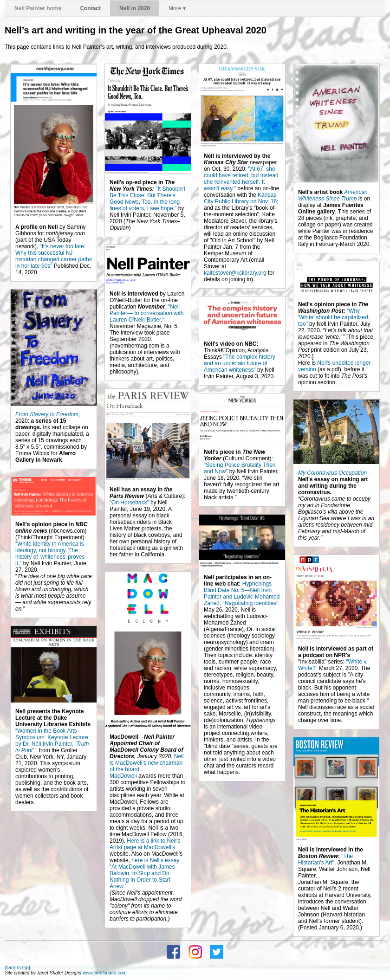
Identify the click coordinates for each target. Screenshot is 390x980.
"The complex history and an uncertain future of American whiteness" (240, 363)
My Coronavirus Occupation (332, 473)
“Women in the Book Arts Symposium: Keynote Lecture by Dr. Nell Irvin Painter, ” (52, 741)
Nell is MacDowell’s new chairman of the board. (146, 763)
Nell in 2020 (135, 8)
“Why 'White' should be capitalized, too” (334, 317)
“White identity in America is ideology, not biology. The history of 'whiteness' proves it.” (50, 554)
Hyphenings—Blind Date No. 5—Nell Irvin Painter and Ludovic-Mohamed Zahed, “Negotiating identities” (242, 593)
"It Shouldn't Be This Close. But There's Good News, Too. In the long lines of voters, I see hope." (147, 199)
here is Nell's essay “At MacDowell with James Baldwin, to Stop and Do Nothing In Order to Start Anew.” (144, 873)
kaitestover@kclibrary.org (235, 273)
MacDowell (123, 776)
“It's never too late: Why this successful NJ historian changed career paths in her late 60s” (54, 256)
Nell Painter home (38, 8)
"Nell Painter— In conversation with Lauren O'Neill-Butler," (146, 313)
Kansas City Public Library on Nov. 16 (240, 198)
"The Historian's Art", (325, 859)
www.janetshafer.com (105, 973)
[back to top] (17, 968)
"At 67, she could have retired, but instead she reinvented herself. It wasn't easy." (241, 179)
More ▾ (177, 8)
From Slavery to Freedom (47, 414)
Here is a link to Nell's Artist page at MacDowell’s (145, 844)
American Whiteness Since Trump (333, 195)
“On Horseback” (129, 503)
